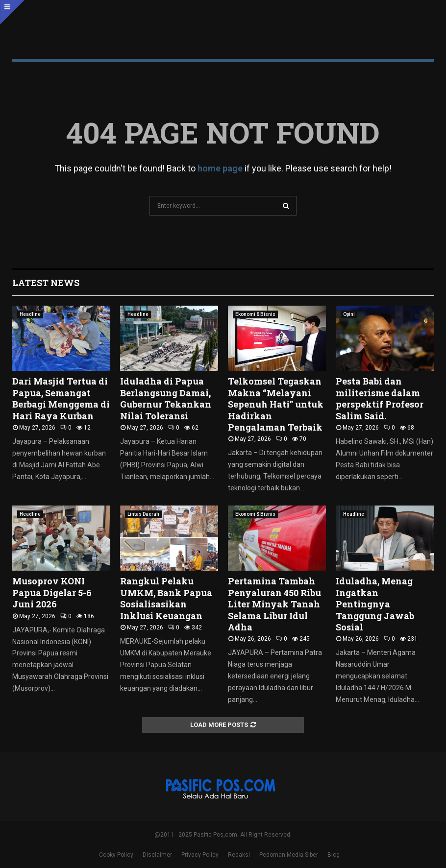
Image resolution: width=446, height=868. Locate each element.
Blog (334, 855)
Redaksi (239, 855)
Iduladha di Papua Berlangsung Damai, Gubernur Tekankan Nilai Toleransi (166, 398)
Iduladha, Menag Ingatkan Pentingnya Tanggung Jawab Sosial (375, 604)
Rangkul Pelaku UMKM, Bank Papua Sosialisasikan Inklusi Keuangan (166, 598)
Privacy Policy (200, 855)
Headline (30, 314)
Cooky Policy (116, 855)
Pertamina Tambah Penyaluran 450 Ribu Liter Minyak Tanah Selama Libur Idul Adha (274, 604)
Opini (349, 314)
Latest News (46, 283)
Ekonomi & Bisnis (255, 314)
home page (220, 168)
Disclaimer (157, 855)
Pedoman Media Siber (289, 855)
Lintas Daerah (143, 514)
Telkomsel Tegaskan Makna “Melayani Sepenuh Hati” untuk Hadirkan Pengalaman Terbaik (276, 404)
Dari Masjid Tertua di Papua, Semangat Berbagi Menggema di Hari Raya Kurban (61, 398)
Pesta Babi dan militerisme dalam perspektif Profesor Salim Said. (380, 398)
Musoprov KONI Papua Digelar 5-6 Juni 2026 (52, 592)
